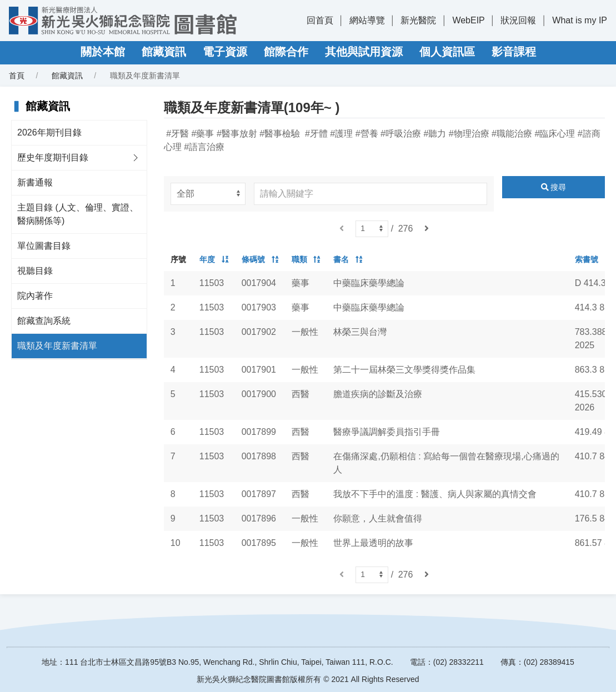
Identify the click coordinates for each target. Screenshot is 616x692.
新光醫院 (418, 20)
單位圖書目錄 (44, 246)
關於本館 (103, 52)
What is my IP (580, 20)
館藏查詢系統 (44, 321)
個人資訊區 (447, 52)
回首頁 (320, 20)
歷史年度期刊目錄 (53, 157)
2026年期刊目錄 (49, 132)
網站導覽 (367, 20)
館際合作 (286, 52)
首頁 (17, 76)
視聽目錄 (35, 271)
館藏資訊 (164, 52)
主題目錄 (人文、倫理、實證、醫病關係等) (78, 214)
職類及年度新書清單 (57, 346)
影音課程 (514, 52)
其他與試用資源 (364, 52)
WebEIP (468, 20)
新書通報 (35, 182)
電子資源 (225, 52)
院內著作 (35, 296)
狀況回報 (518, 20)
